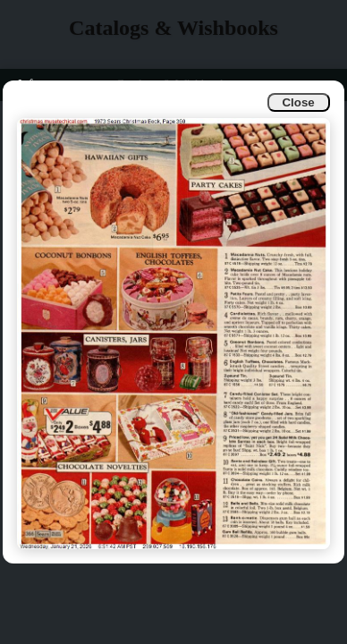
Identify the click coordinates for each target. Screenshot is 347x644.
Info (28, 85)
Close (298, 102)
